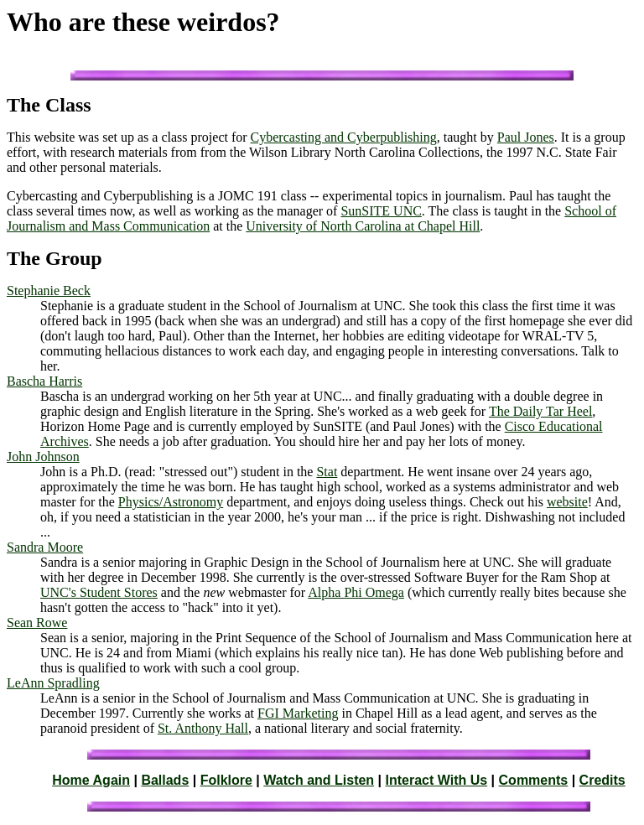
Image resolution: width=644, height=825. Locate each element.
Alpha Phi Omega (356, 592)
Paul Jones (526, 137)
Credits (602, 780)
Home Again (91, 780)
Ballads (165, 780)
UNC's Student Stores (99, 592)
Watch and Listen (319, 780)
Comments (534, 780)
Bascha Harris (44, 381)
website (567, 502)
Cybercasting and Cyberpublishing (344, 137)
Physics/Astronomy (171, 502)
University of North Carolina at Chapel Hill (363, 226)
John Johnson (43, 457)
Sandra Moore (45, 547)
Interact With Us (437, 780)
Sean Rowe (37, 623)
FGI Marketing (298, 713)
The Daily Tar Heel (540, 411)
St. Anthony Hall (203, 728)
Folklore (226, 780)
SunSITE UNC (381, 211)
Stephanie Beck (49, 291)
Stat (327, 472)
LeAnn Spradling (53, 683)
